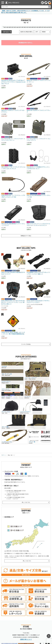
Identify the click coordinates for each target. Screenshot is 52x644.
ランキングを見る (26, 344)
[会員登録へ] (42, 3)
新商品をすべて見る (26, 236)
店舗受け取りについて (26, 639)
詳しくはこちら (26, 502)
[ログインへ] (46, 3)
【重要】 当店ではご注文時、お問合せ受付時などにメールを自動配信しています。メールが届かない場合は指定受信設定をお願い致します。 (25, 12)
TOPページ (4, 455)
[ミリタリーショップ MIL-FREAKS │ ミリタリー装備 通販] (12, 3)
